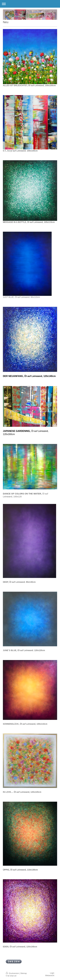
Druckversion (13, 973)
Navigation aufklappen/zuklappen (30, 4)
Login (52, 973)
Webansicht (50, 976)
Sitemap (24, 973)
